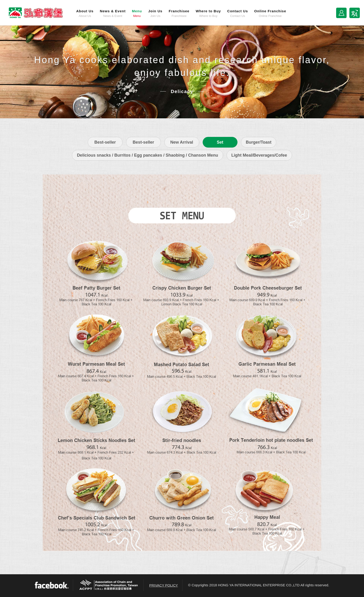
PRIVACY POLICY (164, 585)
